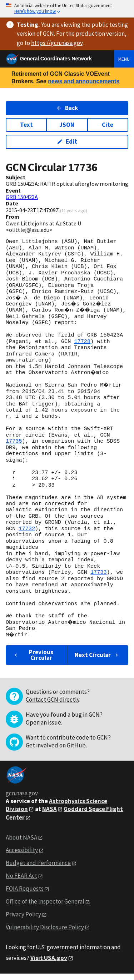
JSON (67, 125)
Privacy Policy (23, 920)
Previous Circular (33, 661)
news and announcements (84, 81)
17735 (14, 448)
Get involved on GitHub (56, 751)
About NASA (21, 844)
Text (26, 125)
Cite (108, 125)
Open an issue (43, 728)
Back (67, 108)
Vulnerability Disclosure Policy (45, 933)
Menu (124, 59)
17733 (99, 579)
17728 (82, 348)
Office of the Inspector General (45, 907)
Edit (67, 141)
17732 (27, 535)
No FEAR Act (21, 882)
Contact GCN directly (53, 706)
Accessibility (22, 856)
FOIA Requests (25, 895)
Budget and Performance (38, 869)
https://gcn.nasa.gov (57, 43)
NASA (49, 815)
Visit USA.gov (49, 964)
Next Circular (97, 661)
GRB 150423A (22, 197)
